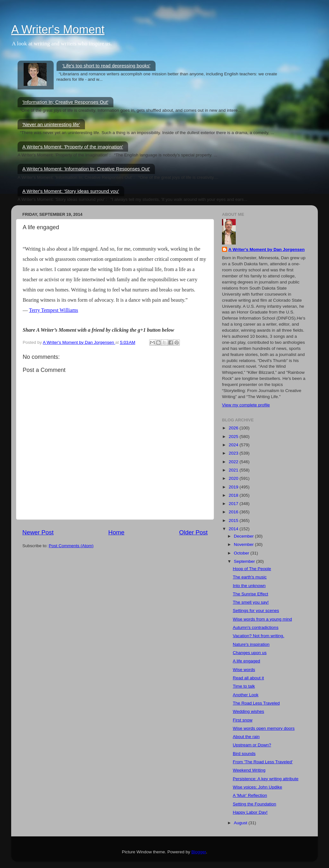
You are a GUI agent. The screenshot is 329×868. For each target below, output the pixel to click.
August (241, 823)
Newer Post (38, 532)
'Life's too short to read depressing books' (106, 66)
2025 (234, 437)
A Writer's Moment (58, 30)
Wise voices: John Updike (258, 787)
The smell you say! (251, 602)
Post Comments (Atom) (71, 546)
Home (116, 532)
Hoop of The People (252, 569)
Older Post (193, 532)
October (242, 553)
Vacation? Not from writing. (259, 636)
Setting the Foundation (255, 804)
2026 (234, 428)
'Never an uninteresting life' (51, 124)
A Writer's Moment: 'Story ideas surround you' (71, 191)
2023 (234, 453)
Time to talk (244, 686)
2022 (234, 462)
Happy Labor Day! (250, 812)
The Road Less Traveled (256, 703)
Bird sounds (244, 754)
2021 (234, 470)
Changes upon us (250, 653)
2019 (234, 487)
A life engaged (247, 661)
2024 (234, 445)
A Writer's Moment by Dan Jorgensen (267, 249)
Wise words (244, 670)
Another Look (246, 695)
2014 (234, 529)
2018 (234, 495)
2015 (234, 521)
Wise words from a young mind (262, 619)
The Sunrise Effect (251, 594)
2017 (234, 504)
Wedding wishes (249, 711)
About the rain (246, 737)
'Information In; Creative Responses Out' (65, 102)
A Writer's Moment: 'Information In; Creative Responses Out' (86, 169)
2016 (234, 512)
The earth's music (250, 577)
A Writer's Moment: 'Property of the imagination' (73, 147)
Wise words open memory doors (264, 728)
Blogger (199, 852)
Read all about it (249, 678)
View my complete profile (246, 405)
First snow (243, 720)
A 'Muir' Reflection (250, 795)
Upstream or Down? (252, 745)
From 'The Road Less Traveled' (263, 762)
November (244, 544)
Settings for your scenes (256, 611)
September (245, 561)
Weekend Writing (249, 770)
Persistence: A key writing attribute (266, 779)
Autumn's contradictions (256, 627)
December (244, 536)
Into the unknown (249, 586)
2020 (234, 478)
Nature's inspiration (251, 644)
